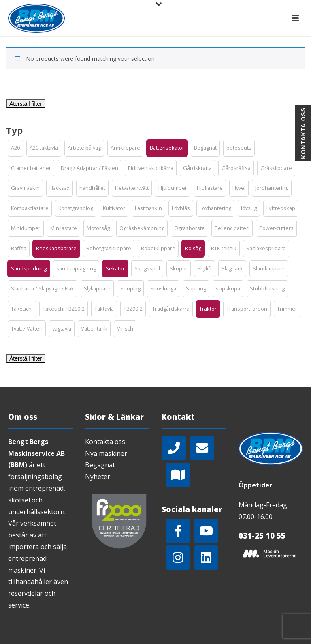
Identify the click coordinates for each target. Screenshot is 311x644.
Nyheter (98, 477)
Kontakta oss (105, 442)
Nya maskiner (106, 453)
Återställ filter (26, 104)
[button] (15, 148)
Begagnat (100, 465)
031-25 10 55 (262, 536)
